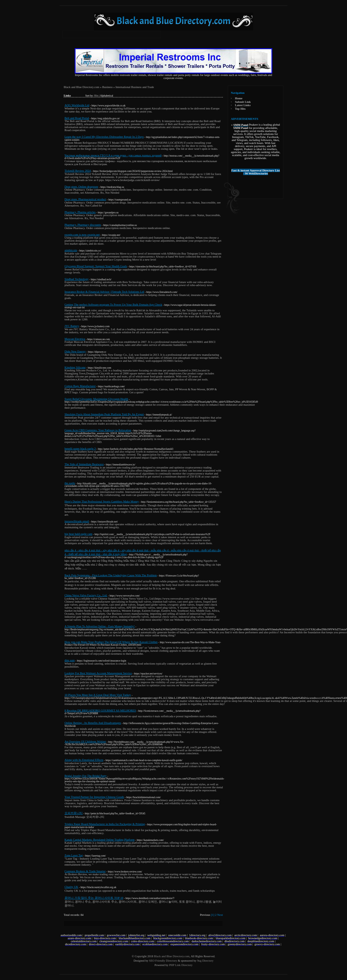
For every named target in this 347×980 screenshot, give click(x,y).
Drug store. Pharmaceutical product (85, 199)
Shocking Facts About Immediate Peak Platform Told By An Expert (104, 414)
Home (239, 98)
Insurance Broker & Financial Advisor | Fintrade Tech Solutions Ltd (104, 292)
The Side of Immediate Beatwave (84, 464)
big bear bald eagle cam (78, 534)
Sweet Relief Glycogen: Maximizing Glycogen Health (96, 399)
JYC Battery (72, 326)
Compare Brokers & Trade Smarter (85, 871)
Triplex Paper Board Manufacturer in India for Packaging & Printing (105, 824)
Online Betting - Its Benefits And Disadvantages (93, 723)
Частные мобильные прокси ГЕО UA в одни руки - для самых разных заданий (113, 155)
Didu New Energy (75, 351)
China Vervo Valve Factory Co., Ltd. (86, 595)
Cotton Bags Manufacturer (80, 386)
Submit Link (243, 102)
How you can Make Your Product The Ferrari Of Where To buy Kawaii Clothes (111, 642)
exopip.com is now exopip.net (82, 235)
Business (107, 87)
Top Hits (240, 109)
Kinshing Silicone (75, 367)
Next (220, 915)
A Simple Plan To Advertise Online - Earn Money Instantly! (100, 626)
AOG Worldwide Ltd (77, 105)
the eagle (70, 483)
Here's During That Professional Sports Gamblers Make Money (102, 502)
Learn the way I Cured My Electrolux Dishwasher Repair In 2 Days (104, 137)
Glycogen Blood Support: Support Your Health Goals (96, 266)
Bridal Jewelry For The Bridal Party (86, 776)
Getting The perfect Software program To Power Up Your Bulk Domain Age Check (113, 305)
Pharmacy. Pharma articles (80, 212)
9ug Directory (205, 961)
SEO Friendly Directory (163, 961)
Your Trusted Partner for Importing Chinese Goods (94, 797)
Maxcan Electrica (75, 339)
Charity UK (71, 887)
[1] (212, 915)
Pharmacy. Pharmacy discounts (83, 225)
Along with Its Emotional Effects (84, 760)
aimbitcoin (71, 250)
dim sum (70, 660)
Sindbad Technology (77, 279)
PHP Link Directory (181, 965)
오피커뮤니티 (74, 813)
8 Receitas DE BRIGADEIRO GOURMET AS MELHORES (100, 711)
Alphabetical (107, 96)
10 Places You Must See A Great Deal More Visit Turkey (98, 695)
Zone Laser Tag (74, 855)
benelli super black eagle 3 (80, 449)
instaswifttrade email (77, 521)
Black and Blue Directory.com (82, 87)
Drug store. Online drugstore (81, 187)
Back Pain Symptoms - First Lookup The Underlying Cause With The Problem (111, 575)
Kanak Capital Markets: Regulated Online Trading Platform (100, 840)
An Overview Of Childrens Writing (85, 742)
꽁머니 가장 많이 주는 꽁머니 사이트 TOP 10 (94, 898)
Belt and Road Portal (77, 118)
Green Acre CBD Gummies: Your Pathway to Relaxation (98, 430)
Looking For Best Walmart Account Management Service (98, 673)
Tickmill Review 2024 (78, 171)
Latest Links (243, 105)
